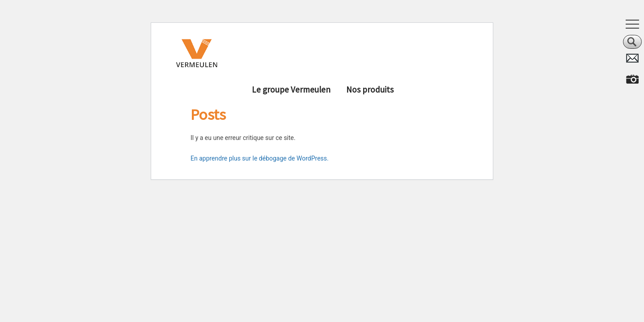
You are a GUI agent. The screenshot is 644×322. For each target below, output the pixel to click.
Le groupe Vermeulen (291, 89)
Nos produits (370, 89)
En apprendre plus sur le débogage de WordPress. (260, 158)
